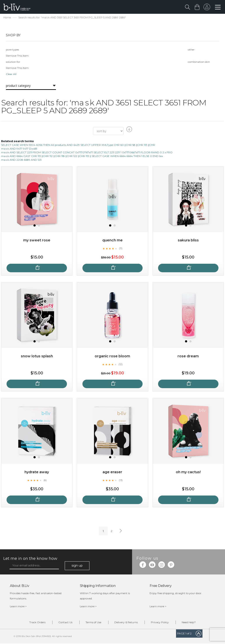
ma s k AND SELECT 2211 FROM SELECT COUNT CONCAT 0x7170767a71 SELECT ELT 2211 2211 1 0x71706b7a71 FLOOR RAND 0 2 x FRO (87, 153)
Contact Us (65, 623)
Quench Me (112, 240)
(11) (121, 248)
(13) (121, 480)
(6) (45, 480)
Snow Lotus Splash (37, 356)
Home (7, 18)
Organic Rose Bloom (112, 356)
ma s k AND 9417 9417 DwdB (19, 149)
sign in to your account (207, 8)
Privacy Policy (161, 623)
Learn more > (18, 606)
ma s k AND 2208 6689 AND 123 (21, 160)
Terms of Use (93, 623)
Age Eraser (112, 472)
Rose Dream (188, 356)
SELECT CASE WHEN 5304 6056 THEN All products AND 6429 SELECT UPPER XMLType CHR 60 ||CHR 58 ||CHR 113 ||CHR (78, 145)
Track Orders (36, 623)
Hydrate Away (37, 472)
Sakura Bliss (188, 240)
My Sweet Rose (37, 240)
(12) (121, 364)
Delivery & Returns (126, 623)
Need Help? (191, 623)
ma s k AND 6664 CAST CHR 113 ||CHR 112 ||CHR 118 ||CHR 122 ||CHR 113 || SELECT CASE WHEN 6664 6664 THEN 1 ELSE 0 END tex (82, 156)
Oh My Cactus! (188, 472)
